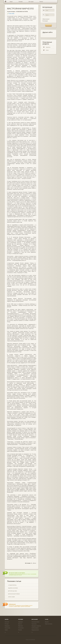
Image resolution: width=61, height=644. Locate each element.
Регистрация (45, 21)
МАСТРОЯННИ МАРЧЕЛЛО (20, 9)
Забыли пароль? (46, 19)
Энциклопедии (11, 12)
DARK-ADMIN (12, 14)
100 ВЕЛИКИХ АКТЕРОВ (22, 12)
